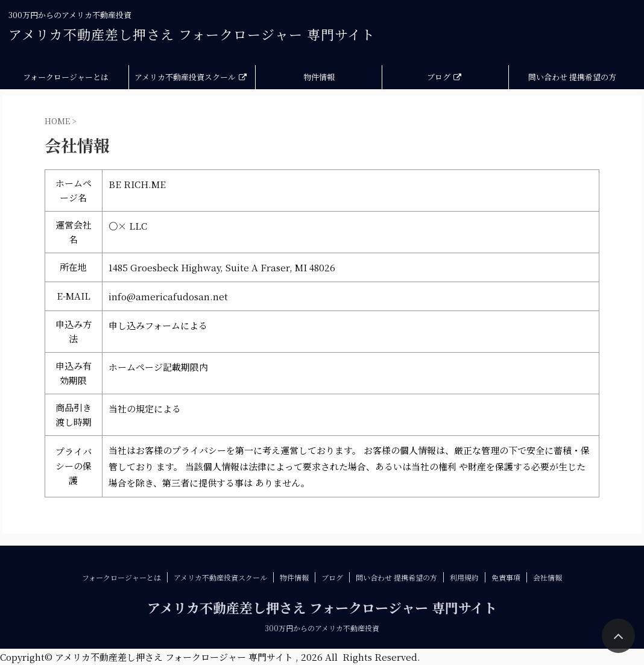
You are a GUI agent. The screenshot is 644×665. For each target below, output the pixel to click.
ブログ (444, 77)
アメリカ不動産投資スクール (191, 77)
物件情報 (319, 77)
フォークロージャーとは (66, 77)
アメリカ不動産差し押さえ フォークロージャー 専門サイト (192, 34)
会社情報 (548, 577)
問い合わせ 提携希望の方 (572, 77)
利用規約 (464, 577)
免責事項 (506, 577)
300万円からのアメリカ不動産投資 (322, 628)
